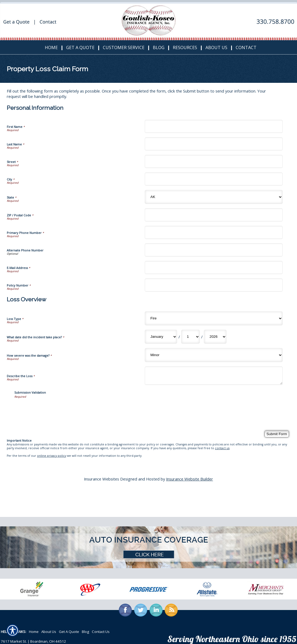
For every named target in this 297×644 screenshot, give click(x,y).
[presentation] (55, 409)
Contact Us (101, 632)
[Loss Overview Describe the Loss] (214, 376)
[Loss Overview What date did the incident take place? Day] (190, 337)
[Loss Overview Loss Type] (214, 318)
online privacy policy (52, 456)
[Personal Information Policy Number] (214, 285)
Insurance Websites (102, 479)
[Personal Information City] (214, 179)
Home (34, 632)
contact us (222, 448)
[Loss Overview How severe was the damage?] (214, 355)
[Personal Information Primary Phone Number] (214, 232)
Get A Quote (69, 632)
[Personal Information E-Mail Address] (214, 268)
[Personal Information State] (214, 197)
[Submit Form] (277, 434)
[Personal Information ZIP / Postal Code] (214, 215)
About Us (49, 632)
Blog (85, 632)
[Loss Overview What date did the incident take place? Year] (215, 337)
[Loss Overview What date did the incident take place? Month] (161, 337)
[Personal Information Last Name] (214, 144)
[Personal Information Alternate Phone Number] (214, 250)
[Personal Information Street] (214, 161)
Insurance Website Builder (190, 479)
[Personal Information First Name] (214, 126)
